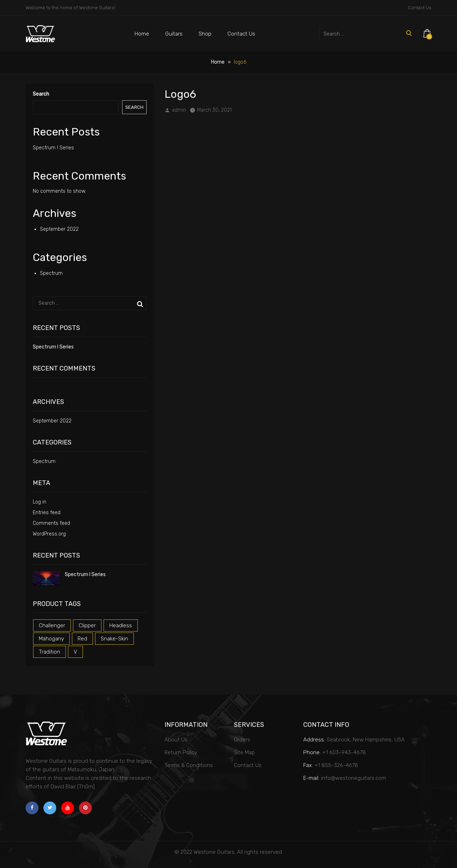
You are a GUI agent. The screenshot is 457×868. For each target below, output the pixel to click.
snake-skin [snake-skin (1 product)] (114, 639)
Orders (242, 740)
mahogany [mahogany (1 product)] (51, 639)
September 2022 (59, 229)
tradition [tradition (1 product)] (49, 652)
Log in (40, 502)
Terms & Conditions (189, 765)
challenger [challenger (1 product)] (52, 625)
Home (142, 34)
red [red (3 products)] (82, 639)
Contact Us (420, 8)
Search (41, 94)
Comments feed (51, 523)
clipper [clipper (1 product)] (87, 625)
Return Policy (181, 752)
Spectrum (51, 273)
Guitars (174, 34)
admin (179, 110)
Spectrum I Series (53, 148)
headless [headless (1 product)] (121, 625)
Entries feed (47, 513)
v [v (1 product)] (75, 652)
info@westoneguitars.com (354, 778)
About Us (176, 740)
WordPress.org (49, 534)
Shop (205, 34)
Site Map (244, 752)
